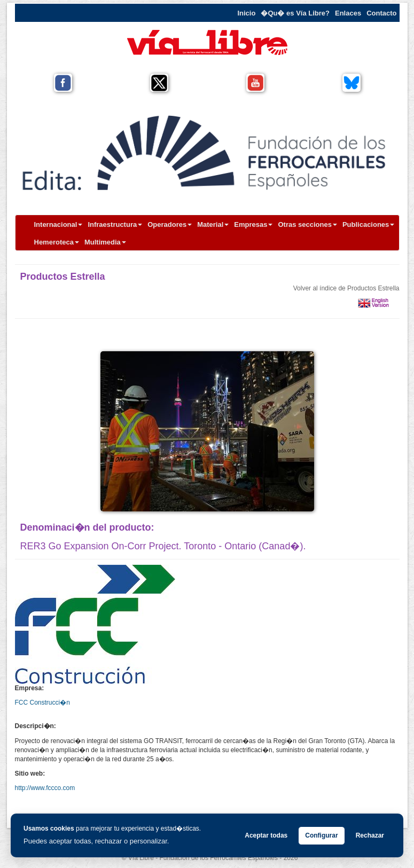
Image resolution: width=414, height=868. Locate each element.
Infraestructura (115, 224)
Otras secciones (307, 224)
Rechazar (370, 835)
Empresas (253, 224)
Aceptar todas (266, 835)
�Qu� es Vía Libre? (295, 13)
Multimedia (105, 242)
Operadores (170, 224)
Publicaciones (368, 224)
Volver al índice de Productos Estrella (346, 288)
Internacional (58, 224)
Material (213, 224)
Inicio (246, 13)
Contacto (381, 13)
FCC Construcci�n (42, 703)
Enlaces (348, 13)
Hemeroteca (57, 242)
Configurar (321, 835)
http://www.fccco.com (45, 788)
